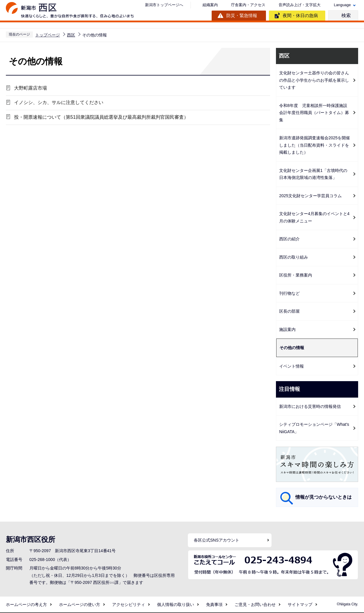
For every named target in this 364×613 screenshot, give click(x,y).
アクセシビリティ (129, 604)
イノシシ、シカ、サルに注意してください (58, 103)
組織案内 (210, 5)
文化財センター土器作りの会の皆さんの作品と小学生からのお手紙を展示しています (314, 80)
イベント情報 (291, 366)
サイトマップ (300, 604)
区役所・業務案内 (296, 275)
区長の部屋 (289, 311)
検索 (346, 15)
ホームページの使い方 (80, 604)
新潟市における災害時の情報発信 (310, 406)
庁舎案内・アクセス (248, 5)
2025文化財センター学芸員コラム (310, 196)
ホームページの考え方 (26, 604)
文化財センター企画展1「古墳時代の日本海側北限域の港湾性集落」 (313, 174)
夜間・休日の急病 (300, 15)
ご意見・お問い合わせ (255, 604)
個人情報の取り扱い (176, 604)
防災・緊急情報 (242, 15)
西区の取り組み (294, 257)
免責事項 (214, 604)
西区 (71, 35)
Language (342, 5)
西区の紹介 (289, 239)
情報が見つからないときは (323, 497)
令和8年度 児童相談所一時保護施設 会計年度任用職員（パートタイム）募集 (315, 113)
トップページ (48, 35)
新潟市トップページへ (164, 5)
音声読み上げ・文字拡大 (300, 5)
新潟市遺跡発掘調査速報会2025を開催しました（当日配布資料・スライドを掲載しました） (315, 145)
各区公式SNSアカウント (216, 540)
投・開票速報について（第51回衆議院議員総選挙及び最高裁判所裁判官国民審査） (100, 118)
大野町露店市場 (30, 88)
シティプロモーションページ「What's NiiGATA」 (314, 428)
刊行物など (289, 293)
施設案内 (287, 329)
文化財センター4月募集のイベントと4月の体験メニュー (314, 217)
